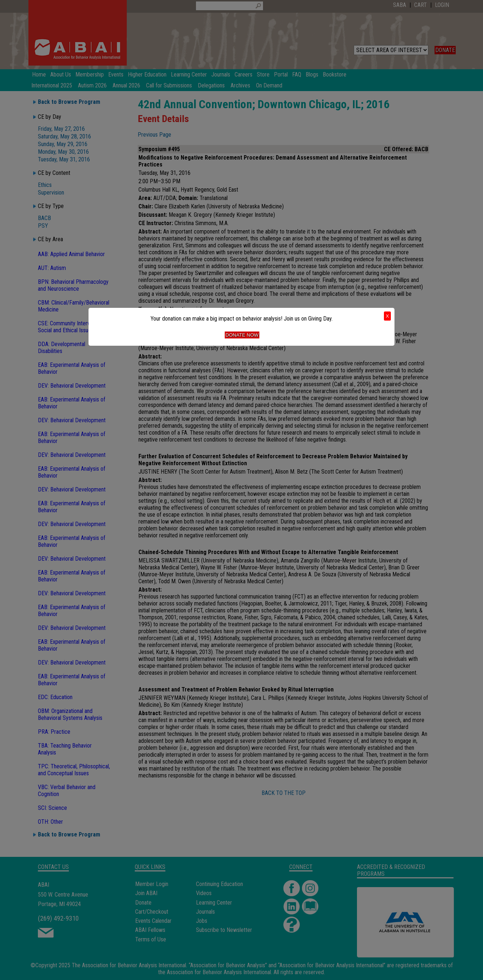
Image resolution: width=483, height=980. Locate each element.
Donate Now (242, 335)
